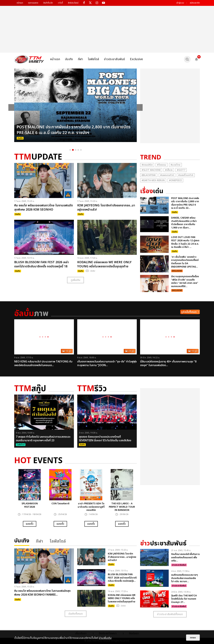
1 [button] (70, 150)
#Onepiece (175, 180)
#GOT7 (181, 170)
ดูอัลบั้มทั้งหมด (189, 312)
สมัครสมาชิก (195, 3)
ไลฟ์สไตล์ (93, 59)
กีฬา (80, 59)
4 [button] (78, 150)
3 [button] (76, 150)
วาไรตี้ (60, 3)
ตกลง (193, 638)
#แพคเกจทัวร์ (167, 175)
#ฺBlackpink (149, 175)
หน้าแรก (20, 3)
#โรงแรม (162, 165)
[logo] (29, 59)
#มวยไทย (175, 165)
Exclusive (136, 59)
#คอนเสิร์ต (147, 165)
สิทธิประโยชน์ (73, 3)
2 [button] (73, 150)
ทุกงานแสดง (33, 3)
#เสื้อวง (169, 170)
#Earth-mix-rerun (153, 180)
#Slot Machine (151, 170)
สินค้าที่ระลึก (48, 3)
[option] (76, 105)
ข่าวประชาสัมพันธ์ (114, 59)
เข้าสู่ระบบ (180, 3)
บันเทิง (69, 59)
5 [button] (81, 150)
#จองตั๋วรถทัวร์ (186, 175)
